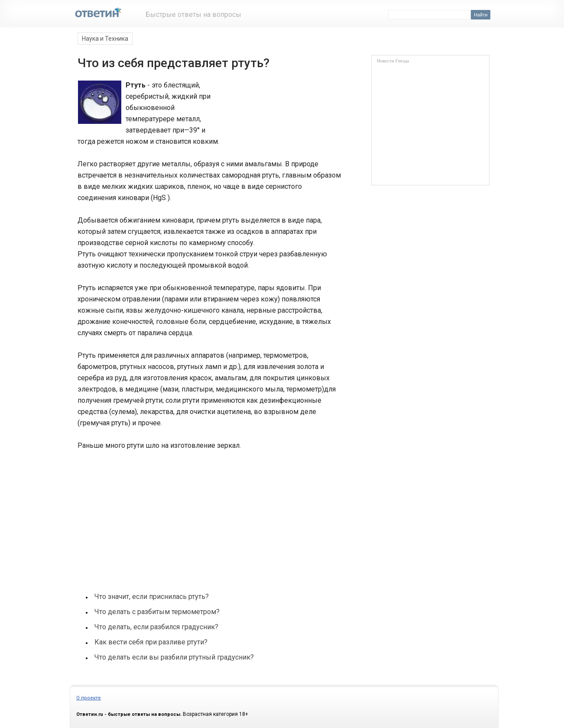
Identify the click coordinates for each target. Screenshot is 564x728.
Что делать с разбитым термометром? (157, 612)
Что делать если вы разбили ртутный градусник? (174, 657)
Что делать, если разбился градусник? (156, 627)
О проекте (89, 698)
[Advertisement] (281, 112)
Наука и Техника (105, 39)
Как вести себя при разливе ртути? (151, 642)
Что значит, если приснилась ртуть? (152, 597)
